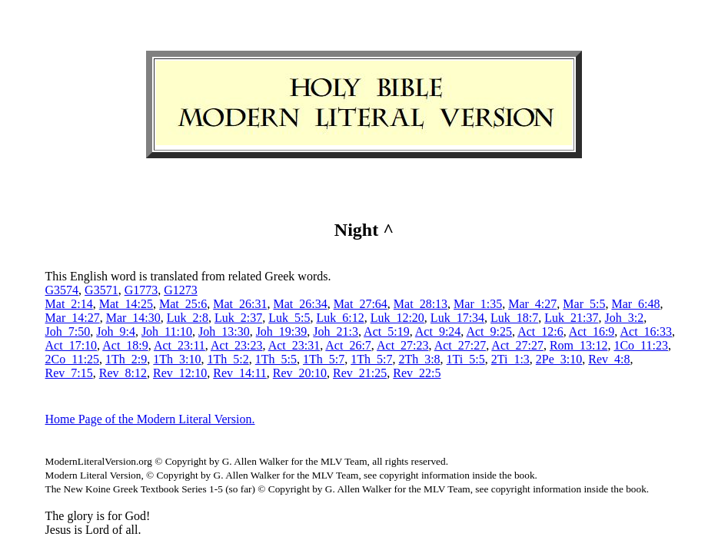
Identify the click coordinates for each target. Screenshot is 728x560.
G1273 (181, 290)
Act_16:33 (646, 331)
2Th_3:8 (419, 359)
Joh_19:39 (282, 331)
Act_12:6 (540, 331)
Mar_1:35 (478, 304)
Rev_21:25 (360, 373)
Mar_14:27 (73, 318)
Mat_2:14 (69, 304)
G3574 (62, 290)
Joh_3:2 (625, 318)
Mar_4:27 (532, 304)
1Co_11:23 (641, 345)
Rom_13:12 (579, 345)
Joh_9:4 (116, 331)
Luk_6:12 (340, 318)
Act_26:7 (348, 345)
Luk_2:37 (238, 318)
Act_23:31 (294, 345)
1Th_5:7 (324, 359)
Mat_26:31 (240, 304)
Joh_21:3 (336, 331)
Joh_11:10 (167, 331)
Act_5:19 (387, 331)
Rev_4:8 (609, 359)
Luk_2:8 (188, 318)
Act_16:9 (592, 331)
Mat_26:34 (300, 304)
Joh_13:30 (224, 331)
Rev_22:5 (417, 373)
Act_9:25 (489, 331)
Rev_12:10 (180, 373)
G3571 (101, 290)
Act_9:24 (438, 331)
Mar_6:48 (635, 304)
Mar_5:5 (584, 304)
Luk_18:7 (514, 318)
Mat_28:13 (421, 304)
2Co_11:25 (73, 359)
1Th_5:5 (276, 359)
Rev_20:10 (300, 373)
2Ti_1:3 (510, 359)
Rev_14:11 (240, 373)
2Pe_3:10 (559, 359)
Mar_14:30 (133, 318)
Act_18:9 (125, 345)
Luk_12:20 (397, 318)
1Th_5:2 (228, 359)
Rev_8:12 (123, 373)
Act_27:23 (403, 345)
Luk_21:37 (571, 318)
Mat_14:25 (126, 304)
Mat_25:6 (183, 304)
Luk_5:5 (289, 318)
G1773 (141, 290)
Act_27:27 (460, 345)
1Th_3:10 (177, 359)
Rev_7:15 (69, 373)
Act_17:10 (71, 345)
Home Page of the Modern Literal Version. (150, 419)
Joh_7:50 (68, 331)
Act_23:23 (237, 345)
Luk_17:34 (457, 318)
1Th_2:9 (126, 359)
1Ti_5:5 (466, 359)
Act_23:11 (180, 345)
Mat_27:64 (361, 304)
